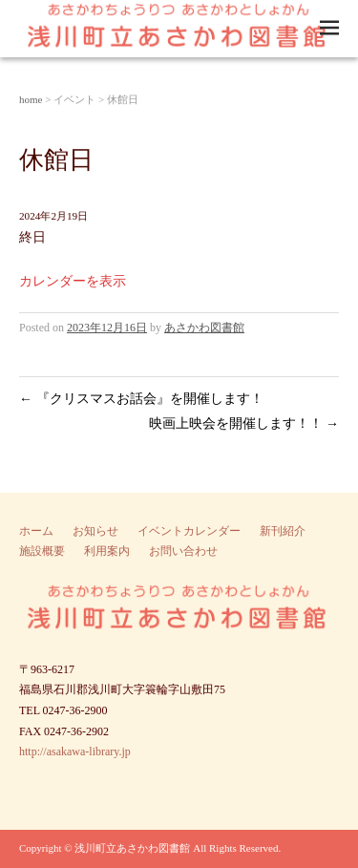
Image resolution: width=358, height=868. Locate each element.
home (31, 99)
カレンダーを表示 (73, 281)
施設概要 (42, 551)
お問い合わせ (183, 551)
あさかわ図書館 (204, 328)
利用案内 (107, 551)
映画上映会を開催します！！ (244, 423)
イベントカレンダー (189, 531)
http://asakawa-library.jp (75, 752)
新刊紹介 (283, 531)
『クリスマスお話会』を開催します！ (141, 399)
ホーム (36, 531)
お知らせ (95, 531)
